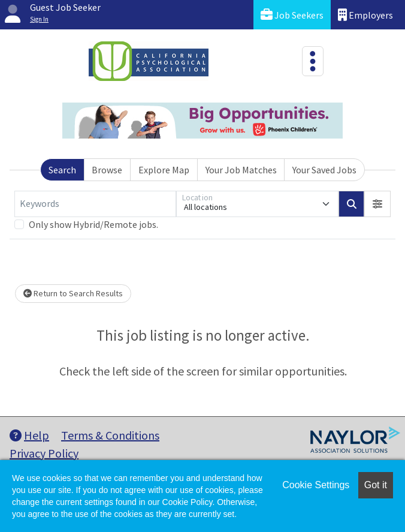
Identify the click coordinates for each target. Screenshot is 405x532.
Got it (376, 485)
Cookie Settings (316, 485)
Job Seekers (292, 15)
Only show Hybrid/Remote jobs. (93, 224)
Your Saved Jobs (324, 170)
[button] (377, 204)
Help (29, 435)
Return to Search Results (73, 293)
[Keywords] (95, 204)
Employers (365, 15)
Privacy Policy (44, 453)
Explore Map (164, 170)
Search (62, 170)
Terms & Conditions (110, 435)
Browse (107, 170)
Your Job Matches (241, 170)
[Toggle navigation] (313, 61)
